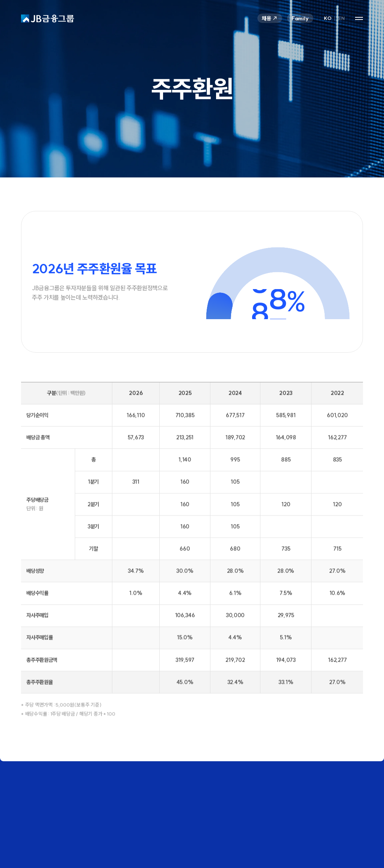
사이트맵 (359, 18)
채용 (270, 18)
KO (327, 18)
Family (300, 18)
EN (341, 18)
